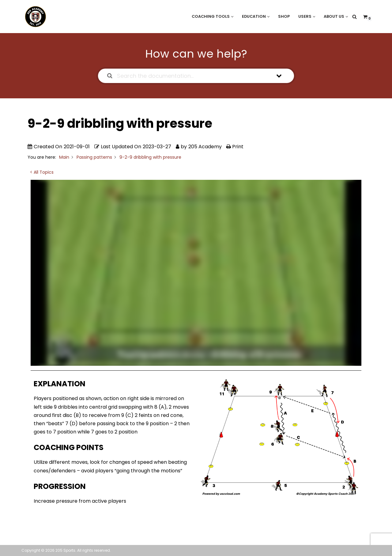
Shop (284, 16)
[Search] (354, 17)
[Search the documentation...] (188, 76)
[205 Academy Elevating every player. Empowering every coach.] (34, 17)
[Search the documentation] (110, 76)
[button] (232, 17)
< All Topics (42, 172)
